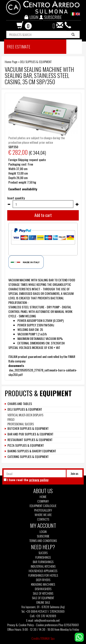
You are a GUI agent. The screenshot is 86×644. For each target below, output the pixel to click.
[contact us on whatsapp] (79, 637)
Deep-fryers (43, 580)
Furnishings (43, 557)
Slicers (43, 553)
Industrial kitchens (43, 566)
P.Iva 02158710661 (69, 625)
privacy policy (39, 480)
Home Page (11, 62)
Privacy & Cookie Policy (20, 625)
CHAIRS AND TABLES (20, 404)
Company (43, 501)
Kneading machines (43, 584)
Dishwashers (43, 589)
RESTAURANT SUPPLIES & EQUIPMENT (30, 440)
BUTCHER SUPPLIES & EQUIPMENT (28, 428)
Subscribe (43, 536)
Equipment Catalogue (43, 506)
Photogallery (43, 510)
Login (43, 531)
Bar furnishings (43, 562)
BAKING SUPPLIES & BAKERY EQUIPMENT (32, 451)
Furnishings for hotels (43, 575)
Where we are (43, 515)
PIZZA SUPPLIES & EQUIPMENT (26, 445)
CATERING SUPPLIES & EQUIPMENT (28, 457)
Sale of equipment (43, 598)
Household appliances (43, 571)
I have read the (28, 480)
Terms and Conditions (43, 541)
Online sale (43, 602)
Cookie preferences (47, 625)
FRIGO (11, 419)
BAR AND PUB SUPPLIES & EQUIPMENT (30, 434)
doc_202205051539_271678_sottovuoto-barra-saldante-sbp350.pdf (43, 372)
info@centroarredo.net (47, 620)
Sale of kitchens (43, 593)
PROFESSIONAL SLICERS (21, 424)
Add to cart (43, 215)
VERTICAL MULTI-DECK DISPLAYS (25, 415)
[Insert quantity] (43, 204)
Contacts (43, 519)
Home (43, 497)
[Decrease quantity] (9, 204)
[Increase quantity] (77, 204)
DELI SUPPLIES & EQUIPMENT (36, 62)
